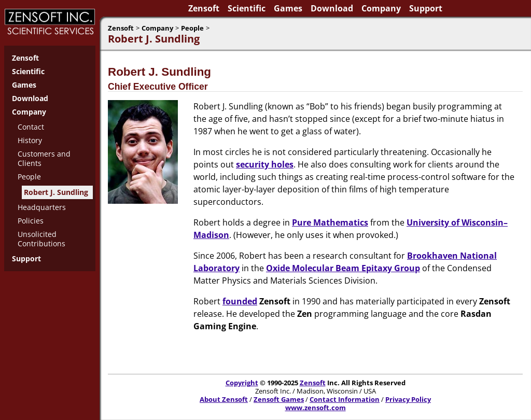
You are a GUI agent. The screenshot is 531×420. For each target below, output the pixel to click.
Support (426, 8)
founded (240, 301)
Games (288, 8)
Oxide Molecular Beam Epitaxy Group (343, 268)
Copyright (242, 383)
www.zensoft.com (316, 408)
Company (381, 8)
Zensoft (204, 8)
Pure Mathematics (330, 222)
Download (332, 8)
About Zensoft (224, 399)
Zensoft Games (279, 399)
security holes (265, 164)
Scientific (247, 8)
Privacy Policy (408, 399)
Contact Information (345, 399)
